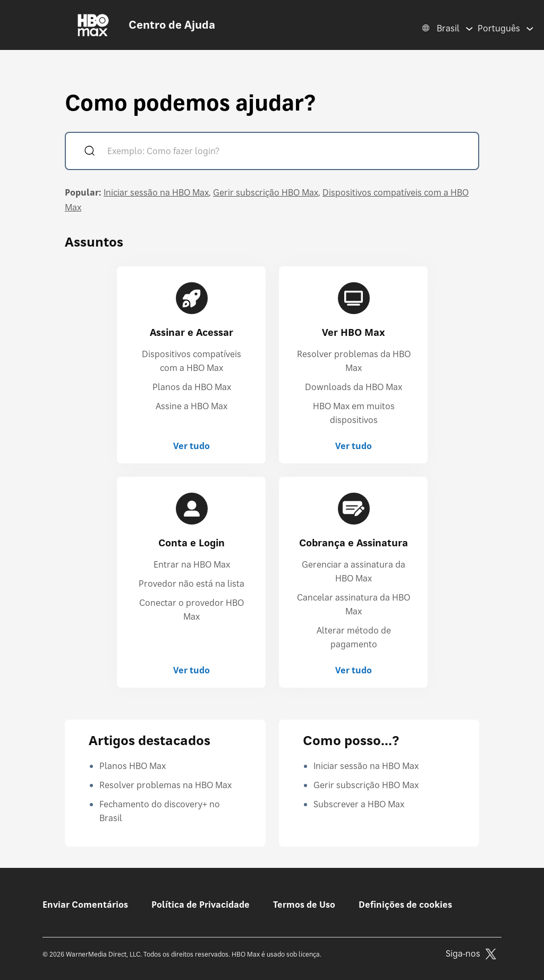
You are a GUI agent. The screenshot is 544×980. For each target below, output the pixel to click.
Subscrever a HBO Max (359, 804)
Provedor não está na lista (192, 584)
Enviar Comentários (85, 905)
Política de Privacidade (201, 905)
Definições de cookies (405, 905)
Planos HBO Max (133, 766)
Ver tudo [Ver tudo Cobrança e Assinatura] (354, 670)
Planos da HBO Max (192, 387)
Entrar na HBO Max (192, 564)
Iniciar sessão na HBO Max (156, 192)
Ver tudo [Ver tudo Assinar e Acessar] (192, 446)
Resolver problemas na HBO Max (165, 785)
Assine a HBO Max (192, 406)
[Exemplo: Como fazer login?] (287, 152)
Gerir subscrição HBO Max (266, 192)
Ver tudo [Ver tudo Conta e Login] (192, 670)
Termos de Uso (304, 905)
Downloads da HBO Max (354, 387)
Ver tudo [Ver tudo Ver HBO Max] (354, 446)
